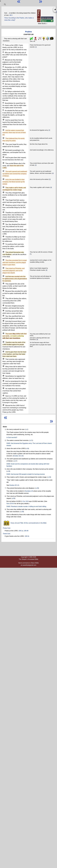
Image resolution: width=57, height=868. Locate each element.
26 (3, 236)
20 (3, 192)
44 (3, 376)
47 (3, 396)
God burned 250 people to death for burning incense (28, 474)
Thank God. (7, 534)
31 (3, 276)
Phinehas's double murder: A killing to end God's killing (28, 506)
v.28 (37, 488)
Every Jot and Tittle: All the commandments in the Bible (25, 523)
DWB (8, 443)
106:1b (27, 536)
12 (3, 138)
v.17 (15, 461)
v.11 (31, 440)
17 (3, 171)
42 (3, 359)
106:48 (26, 531)
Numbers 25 (29, 491)
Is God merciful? (12, 437)
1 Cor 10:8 (25, 501)
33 (3, 291)
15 (3, 157)
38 (3, 321)
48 (3, 405)
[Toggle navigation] (5, 4)
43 (3, 366)
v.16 (27, 448)
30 (3, 268)
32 (3, 283)
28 (3, 252)
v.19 (49, 477)
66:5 (11, 15)
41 (3, 351)
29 (3, 260)
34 (3, 298)
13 (3, 144)
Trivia (6, 18)
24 (3, 224)
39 (3, 333)
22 (3, 205)
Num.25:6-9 (10, 504)
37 (3, 316)
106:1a (21, 531)
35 (3, 305)
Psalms (29, 32)
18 (3, 179)
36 (3, 311)
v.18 (8, 471)
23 (3, 212)
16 (3, 163)
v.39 (22, 512)
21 (3, 200)
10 (3, 120)
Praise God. (7, 528)
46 (3, 388)
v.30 (13, 498)
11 (3, 130)
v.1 (27, 429)
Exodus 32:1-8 (18, 456)
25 (3, 229)
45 (3, 381)
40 (3, 342)
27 (3, 244)
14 (3, 150)
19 (3, 187)
